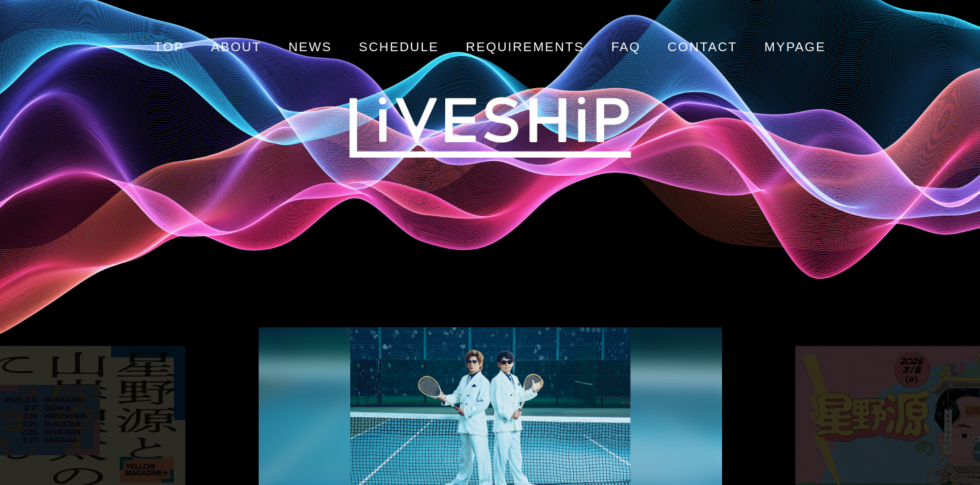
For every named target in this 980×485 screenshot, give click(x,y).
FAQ (626, 47)
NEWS (310, 47)
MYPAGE (795, 47)
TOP (169, 47)
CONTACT (703, 47)
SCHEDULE (399, 47)
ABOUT (236, 47)
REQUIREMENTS (525, 47)
